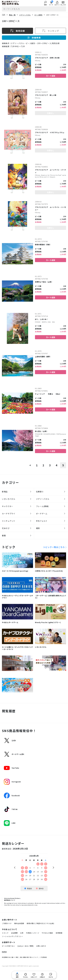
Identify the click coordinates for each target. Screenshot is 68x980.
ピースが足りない (8, 946)
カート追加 (51, 76)
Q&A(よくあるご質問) (25, 946)
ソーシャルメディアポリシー (13, 936)
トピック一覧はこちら (54, 547)
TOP (4, 15)
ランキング (51, 31)
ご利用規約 (43, 957)
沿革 (22, 933)
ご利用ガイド (7, 923)
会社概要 (14, 933)
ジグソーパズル (25, 15)
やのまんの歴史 (47, 933)
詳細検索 (34, 38)
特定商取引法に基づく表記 (10, 957)
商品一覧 (12, 15)
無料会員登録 (19, 923)
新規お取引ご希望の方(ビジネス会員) (40, 923)
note (4, 952)
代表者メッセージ (33, 933)
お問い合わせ (41, 946)
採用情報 (59, 933)
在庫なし (51, 113)
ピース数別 (38, 15)
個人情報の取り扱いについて (29, 957)
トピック (5, 933)
